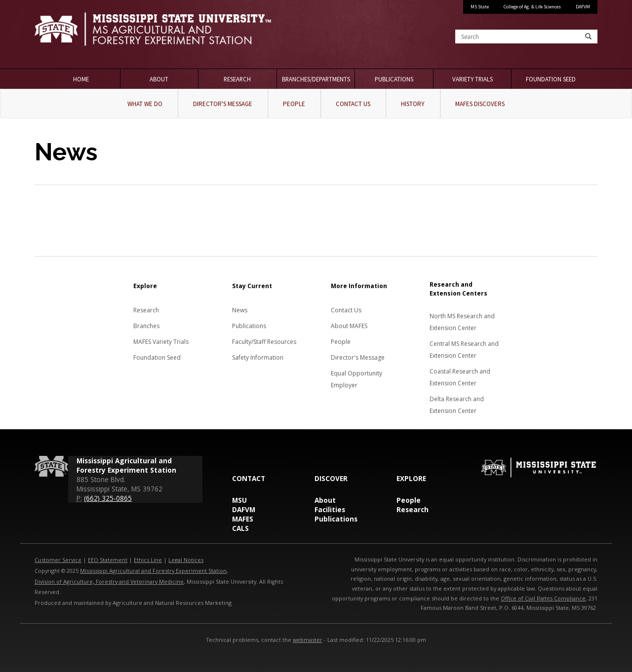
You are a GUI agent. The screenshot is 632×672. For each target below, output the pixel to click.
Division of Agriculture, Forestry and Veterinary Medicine (109, 581)
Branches (146, 326)
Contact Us (353, 104)
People (294, 104)
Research (237, 79)
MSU (239, 500)
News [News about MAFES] (240, 310)
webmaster (308, 640)
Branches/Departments (316, 79)
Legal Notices (186, 560)
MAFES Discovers (480, 104)
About (159, 79)
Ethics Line (148, 560)
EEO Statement (108, 560)
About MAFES (349, 326)
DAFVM (583, 7)
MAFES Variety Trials (161, 342)
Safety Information (258, 357)
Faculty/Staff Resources (264, 342)
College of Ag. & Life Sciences (532, 7)
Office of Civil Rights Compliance (543, 598)
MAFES (243, 519)
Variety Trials (473, 79)
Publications (394, 79)
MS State (480, 7)
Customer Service (58, 560)
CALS (240, 528)
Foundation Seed (551, 79)
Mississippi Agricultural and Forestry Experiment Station (153, 571)
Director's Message (223, 104)
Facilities (330, 509)
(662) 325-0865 (108, 498)
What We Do (145, 104)
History (413, 104)
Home (81, 79)
